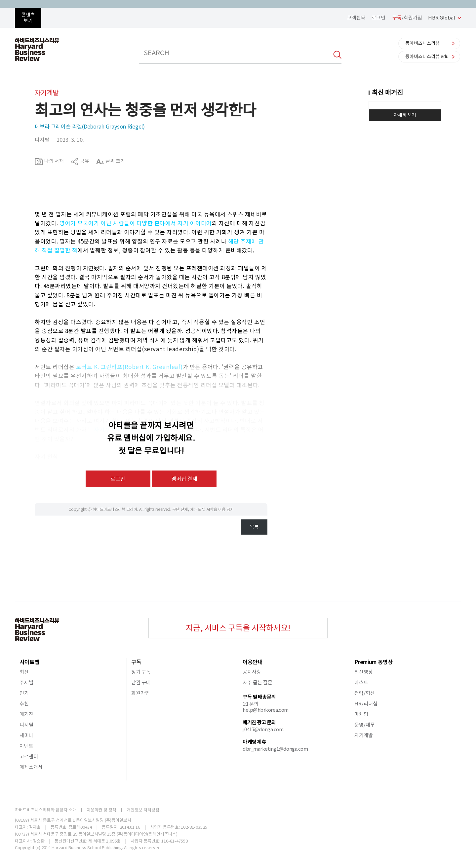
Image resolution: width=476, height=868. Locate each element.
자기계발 (364, 735)
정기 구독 (141, 672)
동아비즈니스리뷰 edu (427, 57)
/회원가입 (407, 18)
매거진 (26, 714)
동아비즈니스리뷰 (422, 43)
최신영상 (364, 672)
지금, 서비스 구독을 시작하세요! (238, 628)
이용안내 (253, 662)
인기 (24, 693)
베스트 (361, 682)
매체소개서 (31, 767)
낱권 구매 (141, 682)
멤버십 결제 (184, 479)
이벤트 (26, 746)
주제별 (26, 682)
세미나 (26, 735)
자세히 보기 (405, 115)
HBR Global (442, 18)
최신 (24, 672)
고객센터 (356, 18)
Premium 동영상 (374, 662)
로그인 (378, 18)
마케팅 (361, 714)
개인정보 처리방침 (143, 810)
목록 (254, 527)
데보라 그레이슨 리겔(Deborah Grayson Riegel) (90, 127)
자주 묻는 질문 (258, 682)
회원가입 (140, 693)
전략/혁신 (365, 693)
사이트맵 (29, 662)
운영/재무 (365, 725)
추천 (24, 704)
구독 (136, 662)
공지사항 (252, 672)
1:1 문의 (250, 704)
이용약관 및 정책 (101, 810)
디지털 (26, 725)
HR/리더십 (366, 704)
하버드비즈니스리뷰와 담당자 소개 (46, 810)
